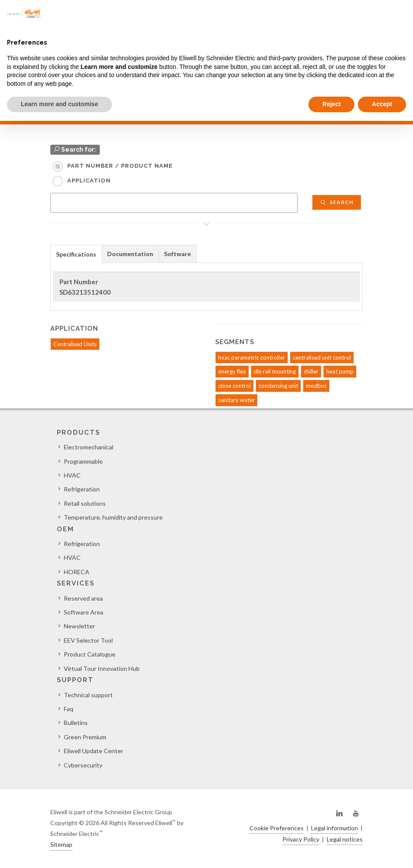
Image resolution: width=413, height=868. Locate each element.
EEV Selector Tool (88, 640)
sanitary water (236, 400)
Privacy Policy (301, 839)
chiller (311, 371)
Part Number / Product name (120, 166)
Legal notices (345, 839)
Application (89, 180)
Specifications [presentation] (76, 254)
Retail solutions (85, 503)
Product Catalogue (90, 654)
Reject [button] (331, 104)
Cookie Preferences (277, 828)
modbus (316, 386)
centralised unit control (322, 358)
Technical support (88, 695)
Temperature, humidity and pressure (113, 517)
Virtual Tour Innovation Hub (102, 668)
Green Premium (85, 737)
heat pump (340, 371)
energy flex (232, 371)
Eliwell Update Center (93, 751)
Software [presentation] (177, 254)
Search (337, 202)
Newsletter (79, 626)
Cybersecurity (83, 765)
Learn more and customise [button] (59, 104)
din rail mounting (275, 371)
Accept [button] (382, 104)
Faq (69, 709)
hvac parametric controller (252, 358)
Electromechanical (88, 447)
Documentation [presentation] (130, 254)
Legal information (334, 828)
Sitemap (61, 844)
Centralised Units (75, 344)
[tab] (76, 254)
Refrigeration (82, 489)
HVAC (72, 475)
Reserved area (83, 598)
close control (234, 386)
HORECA (77, 572)
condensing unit (278, 386)
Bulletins (76, 723)
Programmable (83, 461)
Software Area (84, 612)
